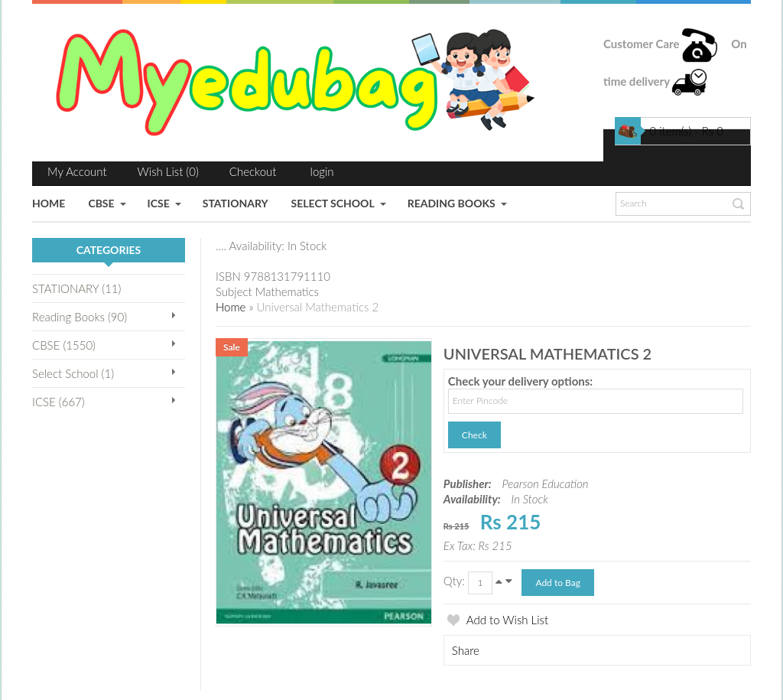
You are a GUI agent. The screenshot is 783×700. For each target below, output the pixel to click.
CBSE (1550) (64, 345)
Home (231, 307)
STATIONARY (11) (76, 288)
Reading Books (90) (80, 317)
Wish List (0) (168, 171)
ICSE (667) (58, 402)
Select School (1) (73, 373)
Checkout (253, 171)
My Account (77, 171)
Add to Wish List (507, 620)
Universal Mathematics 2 (317, 307)
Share (466, 650)
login (322, 171)
